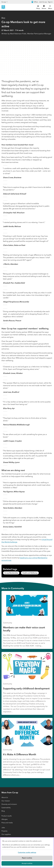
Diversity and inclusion (9, 804)
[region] (27, 853)
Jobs (3, 828)
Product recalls (7, 816)
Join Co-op (43, 2)
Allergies (5, 819)
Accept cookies (27, 863)
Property (4, 831)
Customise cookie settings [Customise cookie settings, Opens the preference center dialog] (27, 852)
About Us (5, 797)
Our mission (6, 801)
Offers (35, 2)
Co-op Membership (11, 573)
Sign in (50, 2)
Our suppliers (6, 834)
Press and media (7, 823)
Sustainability (6, 808)
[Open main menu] (50, 7)
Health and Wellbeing (30, 573)
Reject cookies (27, 858)
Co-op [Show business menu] (5, 2)
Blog (3, 18)
